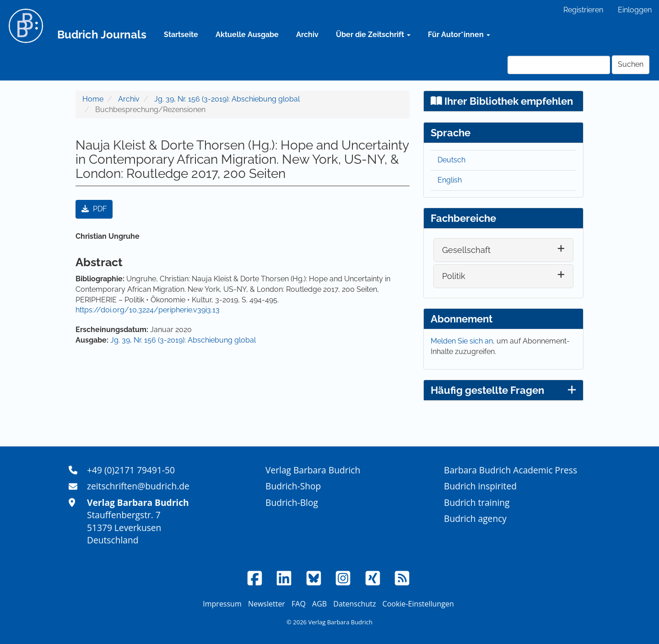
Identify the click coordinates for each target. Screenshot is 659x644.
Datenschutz (354, 604)
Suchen (631, 64)
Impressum (222, 604)
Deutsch (451, 160)
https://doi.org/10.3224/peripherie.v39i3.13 (148, 310)
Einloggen (635, 10)
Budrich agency (475, 518)
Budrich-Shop (293, 486)
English (450, 180)
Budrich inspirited (480, 486)
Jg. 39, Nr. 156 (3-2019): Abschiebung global (227, 99)
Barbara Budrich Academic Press (510, 470)
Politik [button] (454, 276)
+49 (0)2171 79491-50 (131, 470)
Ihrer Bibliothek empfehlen (502, 101)
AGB (319, 604)
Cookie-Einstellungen (418, 604)
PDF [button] (94, 209)
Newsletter (267, 604)
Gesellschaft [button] (466, 250)
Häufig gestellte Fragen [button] (503, 390)
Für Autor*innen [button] (459, 35)
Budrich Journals (102, 35)
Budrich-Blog (292, 502)
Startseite (181, 35)
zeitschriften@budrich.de (138, 486)
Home (93, 99)
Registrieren (583, 10)
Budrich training (477, 502)
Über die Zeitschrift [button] (373, 35)
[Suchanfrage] (559, 65)
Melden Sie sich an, (464, 341)
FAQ (299, 604)
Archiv (307, 35)
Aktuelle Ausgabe (247, 35)
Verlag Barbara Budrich (313, 470)
